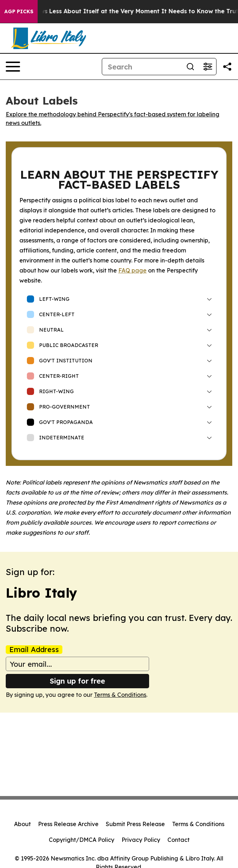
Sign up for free (77, 681)
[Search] (142, 67)
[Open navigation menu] (13, 67)
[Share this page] (227, 67)
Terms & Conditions (120, 695)
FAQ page (132, 270)
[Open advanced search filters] (208, 67)
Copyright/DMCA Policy (82, 840)
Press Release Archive (68, 824)
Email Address (34, 650)
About (22, 824)
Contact (178, 840)
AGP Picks (19, 11)
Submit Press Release (135, 824)
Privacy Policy (141, 840)
